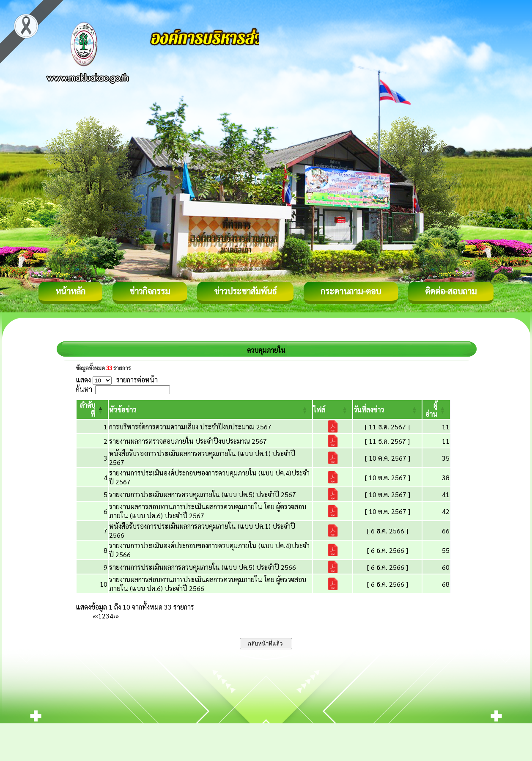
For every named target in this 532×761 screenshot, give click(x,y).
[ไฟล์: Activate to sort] (333, 409)
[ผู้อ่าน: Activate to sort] (436, 409)
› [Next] (114, 616)
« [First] (94, 616)
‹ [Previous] (97, 616)
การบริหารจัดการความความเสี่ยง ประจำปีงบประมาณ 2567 (190, 427)
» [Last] (117, 616)
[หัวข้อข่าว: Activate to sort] (210, 409)
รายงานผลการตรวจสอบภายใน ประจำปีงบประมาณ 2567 (188, 441)
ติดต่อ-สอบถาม (451, 291)
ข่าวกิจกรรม (150, 291)
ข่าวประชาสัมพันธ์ (245, 291)
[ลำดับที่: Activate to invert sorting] (92, 409)
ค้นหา (84, 389)
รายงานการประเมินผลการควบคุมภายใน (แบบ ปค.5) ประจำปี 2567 (203, 494)
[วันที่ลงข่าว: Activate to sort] (388, 409)
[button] (123, 410)
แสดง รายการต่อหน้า (117, 380)
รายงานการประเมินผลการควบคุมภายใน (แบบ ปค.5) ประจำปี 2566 (203, 567)
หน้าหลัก (70, 291)
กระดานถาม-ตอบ (351, 291)
